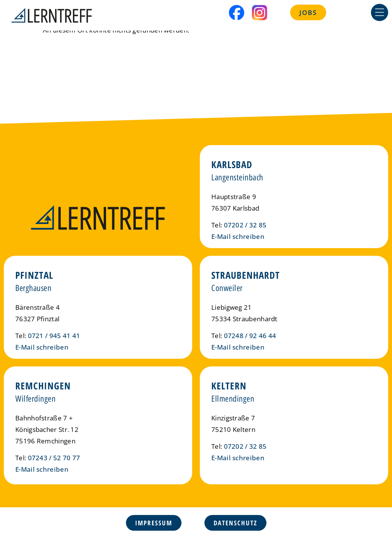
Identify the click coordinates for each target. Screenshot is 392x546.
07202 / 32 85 (245, 225)
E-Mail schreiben (238, 236)
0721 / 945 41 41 (54, 336)
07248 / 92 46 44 (250, 336)
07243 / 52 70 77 (54, 458)
